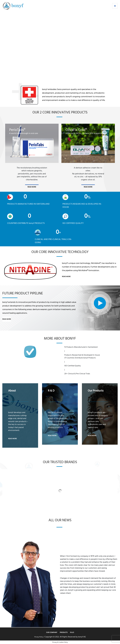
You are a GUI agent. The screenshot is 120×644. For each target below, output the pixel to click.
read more (32, 187)
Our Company (52, 632)
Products (64, 632)
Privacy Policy (39, 637)
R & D (72, 632)
